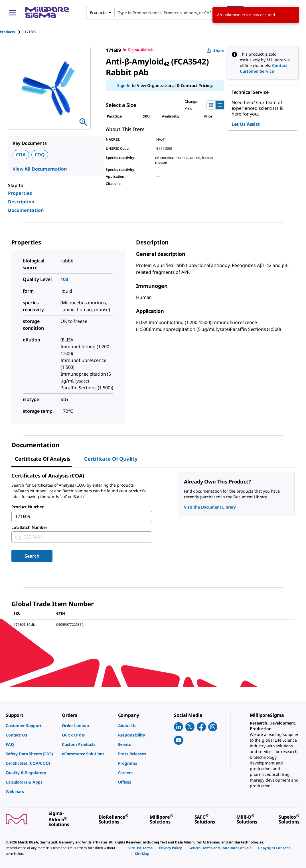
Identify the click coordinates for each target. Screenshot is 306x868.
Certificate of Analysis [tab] (43, 459)
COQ (40, 155)
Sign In (124, 85)
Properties (20, 193)
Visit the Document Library (210, 507)
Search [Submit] (32, 556)
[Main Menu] (13, 13)
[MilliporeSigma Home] (47, 12)
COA (21, 155)
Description (21, 202)
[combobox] (165, 13)
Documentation (26, 210)
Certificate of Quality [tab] (111, 459)
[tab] (12, 32)
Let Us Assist (246, 124)
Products (7, 32)
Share (215, 50)
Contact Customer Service (264, 68)
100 (64, 279)
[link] (31, 726)
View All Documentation (40, 169)
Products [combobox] (98, 12)
